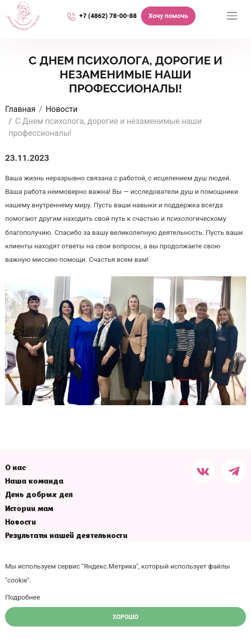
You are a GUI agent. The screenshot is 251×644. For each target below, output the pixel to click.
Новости (20, 523)
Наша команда (34, 482)
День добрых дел (39, 495)
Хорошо (125, 617)
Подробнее (22, 597)
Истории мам (29, 509)
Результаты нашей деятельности (66, 536)
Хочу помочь (168, 16)
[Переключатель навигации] (232, 16)
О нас (15, 468)
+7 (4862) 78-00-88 (108, 16)
